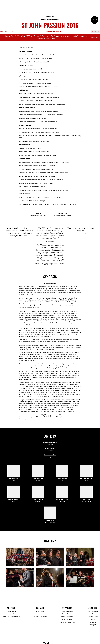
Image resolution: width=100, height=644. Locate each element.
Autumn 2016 (50, 17)
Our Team (93, 614)
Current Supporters (67, 619)
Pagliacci (11, 614)
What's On (11, 608)
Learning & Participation (40, 617)
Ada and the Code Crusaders (11, 617)
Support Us (67, 608)
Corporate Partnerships (67, 622)
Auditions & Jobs (93, 617)
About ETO (93, 608)
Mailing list (93, 625)
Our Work (40, 608)
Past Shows (40, 614)
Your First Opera (93, 611)
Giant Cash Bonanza (67, 617)
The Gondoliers (11, 611)
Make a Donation (67, 614)
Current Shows (40, 611)
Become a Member (67, 611)
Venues (93, 619)
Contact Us (93, 622)
